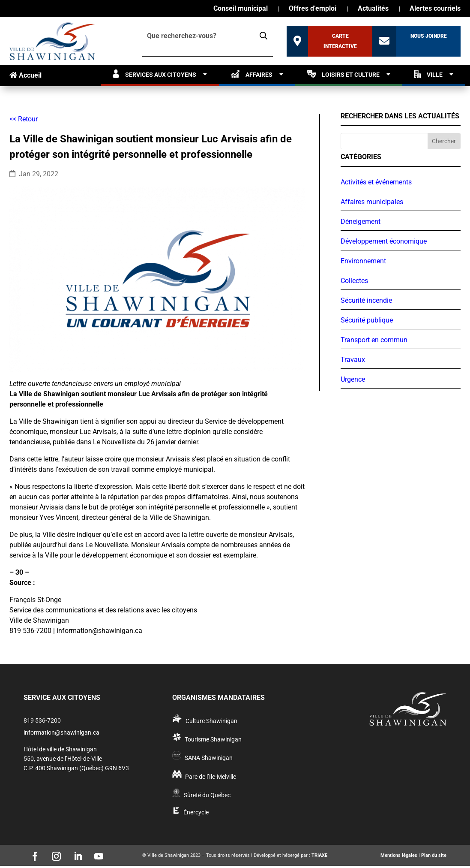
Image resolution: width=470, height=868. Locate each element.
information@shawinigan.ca (61, 732)
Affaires (252, 74)
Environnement (363, 261)
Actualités (373, 9)
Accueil (25, 75)
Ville (428, 74)
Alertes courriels (435, 9)
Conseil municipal (241, 9)
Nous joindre (429, 36)
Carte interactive (340, 41)
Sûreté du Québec (207, 795)
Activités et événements (376, 182)
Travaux (353, 360)
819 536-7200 (42, 720)
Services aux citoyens (154, 74)
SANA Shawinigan (209, 758)
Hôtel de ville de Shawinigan (60, 749)
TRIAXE (319, 855)
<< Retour (24, 119)
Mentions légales (399, 855)
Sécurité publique (367, 320)
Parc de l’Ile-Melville (211, 777)
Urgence (353, 379)
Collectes (354, 281)
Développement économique (384, 241)
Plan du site (434, 855)
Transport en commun (374, 340)
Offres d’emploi (313, 9)
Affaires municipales (372, 202)
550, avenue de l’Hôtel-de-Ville (63, 759)
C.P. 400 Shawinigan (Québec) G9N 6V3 (76, 768)
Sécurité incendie (366, 300)
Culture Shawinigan (211, 721)
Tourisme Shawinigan (213, 739)
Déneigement (361, 222)
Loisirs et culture (343, 74)
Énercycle (196, 812)
